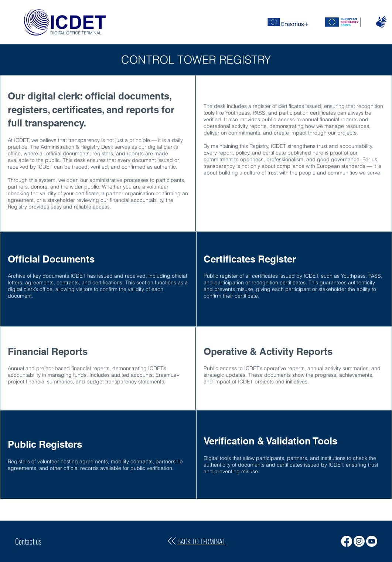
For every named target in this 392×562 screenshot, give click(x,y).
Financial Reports (48, 351)
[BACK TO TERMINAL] (196, 541)
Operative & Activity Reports (268, 351)
